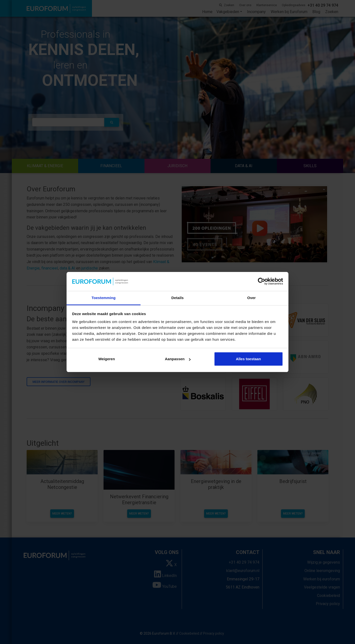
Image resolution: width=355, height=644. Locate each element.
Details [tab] (177, 298)
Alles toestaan (248, 359)
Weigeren (107, 359)
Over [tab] (252, 298)
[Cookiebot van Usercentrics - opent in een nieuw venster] (261, 282)
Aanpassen (178, 359)
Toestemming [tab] (104, 298)
